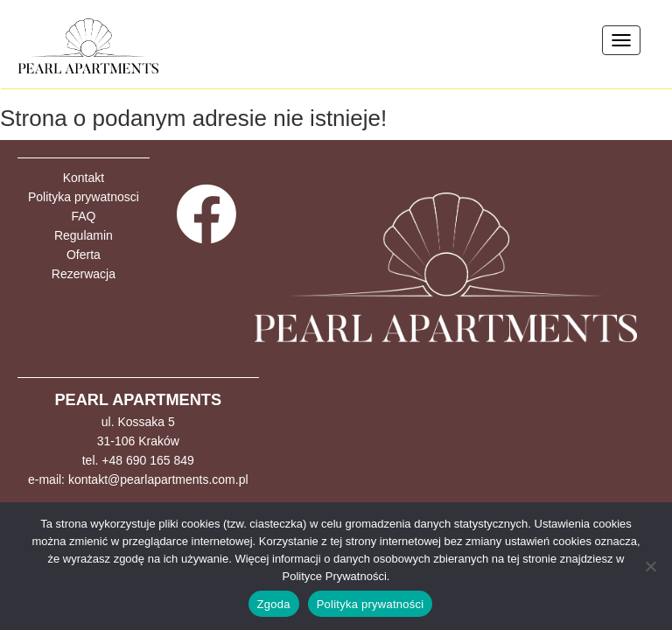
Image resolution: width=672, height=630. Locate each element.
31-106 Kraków (138, 441)
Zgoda (274, 604)
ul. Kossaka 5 (138, 422)
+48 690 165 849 (148, 460)
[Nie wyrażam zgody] (650, 566)
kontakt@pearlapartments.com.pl (158, 479)
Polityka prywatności (371, 604)
